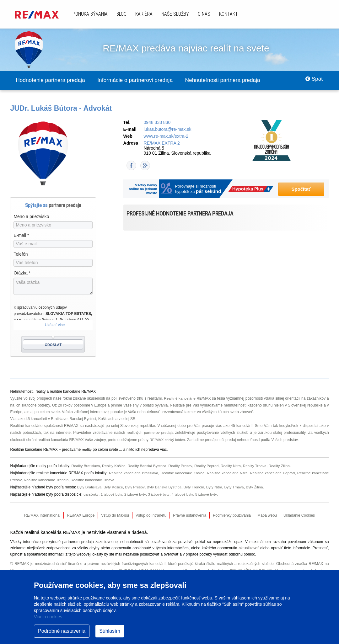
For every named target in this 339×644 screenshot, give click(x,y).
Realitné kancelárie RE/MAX (187, 398)
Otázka (22, 273)
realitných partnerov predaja (150, 432)
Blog (121, 14)
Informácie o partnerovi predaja (141, 80)
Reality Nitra (233, 465)
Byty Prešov (136, 485)
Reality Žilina (283, 465)
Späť (313, 80)
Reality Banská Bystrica (148, 465)
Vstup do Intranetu (151, 513)
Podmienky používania (232, 513)
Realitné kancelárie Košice (182, 472)
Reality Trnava (258, 465)
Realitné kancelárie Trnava (94, 478)
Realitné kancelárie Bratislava (132, 472)
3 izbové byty (159, 492)
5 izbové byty (207, 492)
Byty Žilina (257, 485)
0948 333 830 (157, 123)
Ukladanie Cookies (299, 513)
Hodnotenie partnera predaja (52, 80)
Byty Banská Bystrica (166, 485)
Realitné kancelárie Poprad (272, 472)
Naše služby (175, 14)
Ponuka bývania (90, 14)
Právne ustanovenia (190, 513)
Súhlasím (110, 631)
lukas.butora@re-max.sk (168, 130)
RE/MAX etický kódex (167, 439)
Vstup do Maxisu (115, 513)
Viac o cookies (48, 617)
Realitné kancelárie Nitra (227, 472)
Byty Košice (114, 485)
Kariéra (144, 14)
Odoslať (53, 345)
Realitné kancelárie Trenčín (47, 478)
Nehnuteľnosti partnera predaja (233, 80)
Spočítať (301, 189)
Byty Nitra (217, 485)
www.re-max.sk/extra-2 (166, 136)
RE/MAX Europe (81, 513)
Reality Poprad (209, 465)
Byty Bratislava (90, 485)
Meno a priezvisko (31, 217)
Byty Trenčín (196, 485)
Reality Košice (115, 465)
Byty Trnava (237, 485)
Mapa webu (267, 513)
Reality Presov (182, 465)
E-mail (21, 236)
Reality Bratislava (86, 465)
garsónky (91, 492)
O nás (204, 14)
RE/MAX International (42, 513)
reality (87, 449)
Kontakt (229, 14)
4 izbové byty (183, 492)
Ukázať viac (55, 325)
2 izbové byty (135, 492)
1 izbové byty (112, 492)
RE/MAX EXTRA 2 (162, 143)
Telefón (21, 254)
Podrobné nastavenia (62, 631)
